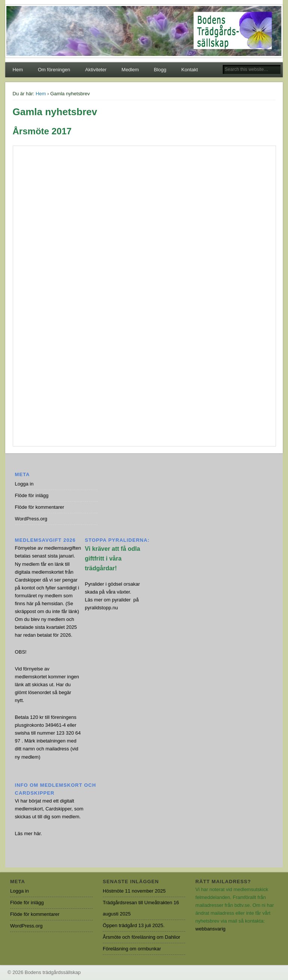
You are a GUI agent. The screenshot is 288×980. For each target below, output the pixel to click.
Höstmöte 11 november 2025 (134, 891)
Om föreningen (54, 70)
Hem (18, 70)
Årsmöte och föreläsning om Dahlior (142, 937)
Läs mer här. (28, 833)
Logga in (24, 484)
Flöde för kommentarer (40, 507)
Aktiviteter (96, 70)
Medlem (130, 70)
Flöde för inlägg (32, 495)
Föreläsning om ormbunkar (132, 949)
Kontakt (190, 70)
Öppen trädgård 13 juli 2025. (134, 925)
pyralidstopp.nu (101, 608)
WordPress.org (31, 519)
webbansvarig (210, 929)
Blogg (160, 70)
